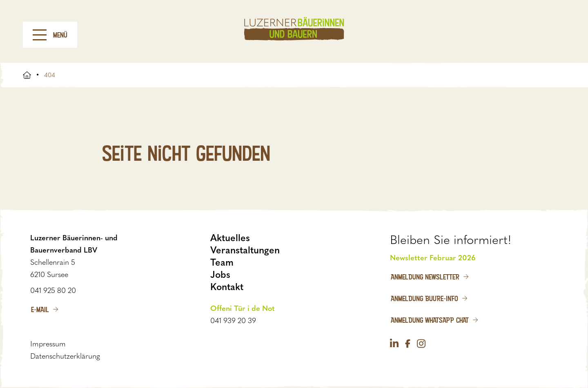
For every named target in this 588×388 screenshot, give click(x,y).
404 (50, 75)
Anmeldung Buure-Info (424, 298)
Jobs (220, 275)
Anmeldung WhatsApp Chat (430, 320)
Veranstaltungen (245, 250)
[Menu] (40, 35)
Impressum (48, 344)
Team (222, 262)
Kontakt (227, 287)
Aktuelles (230, 238)
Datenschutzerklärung (65, 356)
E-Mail (40, 309)
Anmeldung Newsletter (425, 277)
